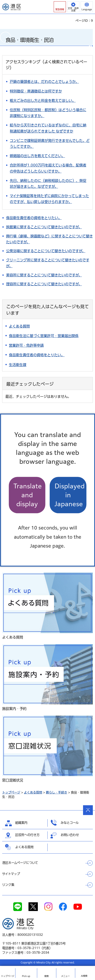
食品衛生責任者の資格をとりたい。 (34, 218)
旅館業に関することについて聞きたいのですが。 (44, 227)
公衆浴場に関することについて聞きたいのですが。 (46, 251)
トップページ (11, 792)
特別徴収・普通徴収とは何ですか (36, 91)
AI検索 (84, 976)
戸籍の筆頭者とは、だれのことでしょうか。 (44, 82)
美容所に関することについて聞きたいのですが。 (44, 275)
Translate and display (28, 495)
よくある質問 (33, 792)
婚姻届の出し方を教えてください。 (37, 156)
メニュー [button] (65, 976)
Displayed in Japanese (70, 495)
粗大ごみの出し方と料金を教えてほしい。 (43, 101)
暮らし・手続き (57, 792)
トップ (8, 976)
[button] (60, 7)
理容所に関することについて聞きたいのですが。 (44, 284)
